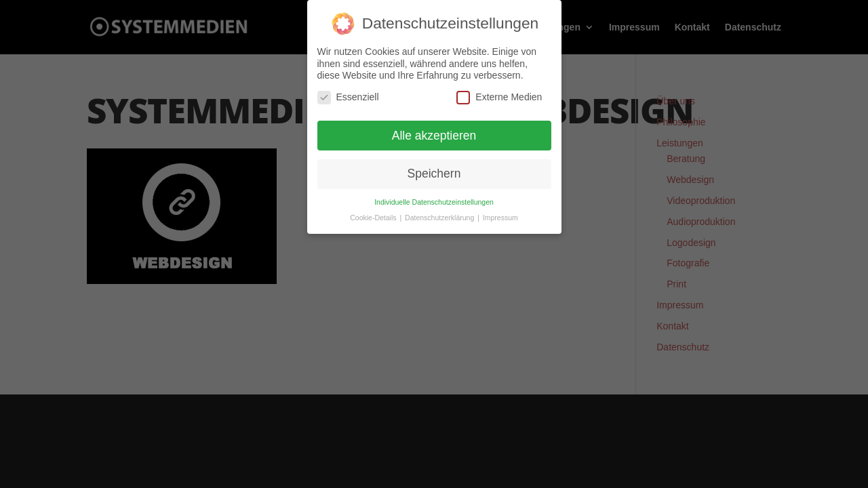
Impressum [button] (500, 218)
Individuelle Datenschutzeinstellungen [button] (434, 202)
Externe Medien (499, 97)
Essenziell (348, 97)
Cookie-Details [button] (374, 218)
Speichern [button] (434, 174)
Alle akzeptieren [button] (434, 135)
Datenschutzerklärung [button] (440, 218)
